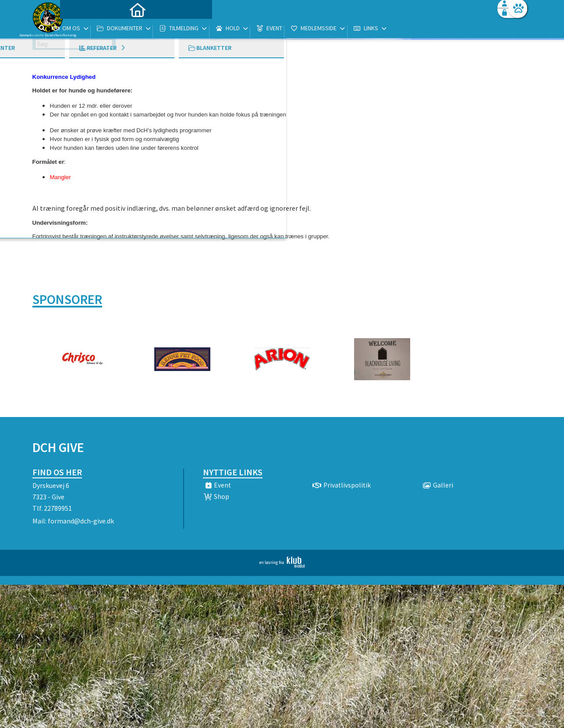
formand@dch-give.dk (81, 521)
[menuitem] (87, 30)
